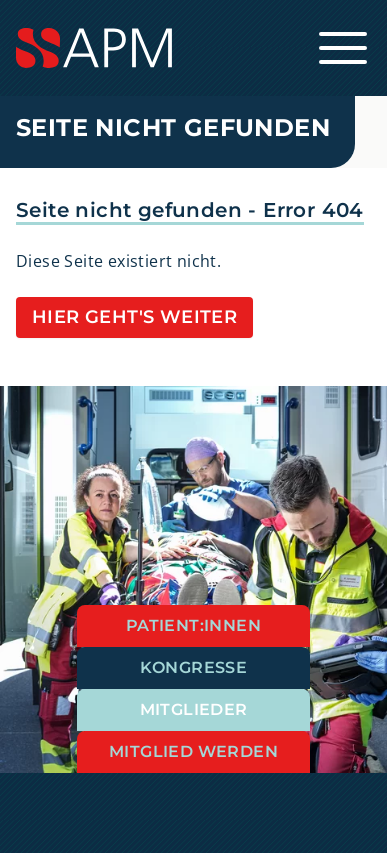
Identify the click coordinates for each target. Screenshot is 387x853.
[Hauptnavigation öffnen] (343, 48)
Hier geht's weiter (134, 317)
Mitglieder (194, 709)
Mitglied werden (193, 751)
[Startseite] (193, 48)
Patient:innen (193, 625)
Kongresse (194, 667)
